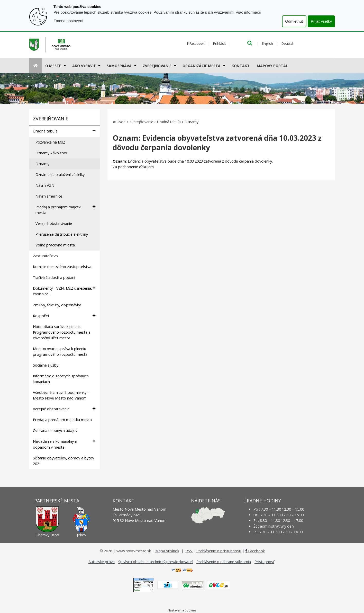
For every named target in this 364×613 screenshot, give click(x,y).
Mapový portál (272, 66)
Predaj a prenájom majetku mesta (65, 210)
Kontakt (241, 66)
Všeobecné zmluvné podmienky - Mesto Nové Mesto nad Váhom (61, 395)
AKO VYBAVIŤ (84, 66)
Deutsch (288, 43)
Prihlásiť (220, 43)
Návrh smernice (49, 196)
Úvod (121, 122)
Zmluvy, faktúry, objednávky (57, 305)
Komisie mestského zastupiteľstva (62, 267)
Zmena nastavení (68, 21)
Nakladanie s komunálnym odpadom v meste (64, 444)
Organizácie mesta (202, 66)
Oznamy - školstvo (51, 153)
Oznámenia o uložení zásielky (60, 175)
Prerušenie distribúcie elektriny (62, 234)
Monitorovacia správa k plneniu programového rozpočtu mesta (60, 352)
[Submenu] (64, 66)
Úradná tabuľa (64, 131)
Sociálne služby (46, 365)
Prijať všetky (321, 21)
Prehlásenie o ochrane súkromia (224, 562)
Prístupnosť (264, 562)
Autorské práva (102, 562)
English (267, 43)
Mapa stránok (167, 551)
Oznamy (42, 164)
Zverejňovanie (157, 66)
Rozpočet (64, 316)
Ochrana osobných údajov (55, 430)
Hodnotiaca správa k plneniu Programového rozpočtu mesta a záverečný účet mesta (62, 332)
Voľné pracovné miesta (55, 245)
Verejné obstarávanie (54, 223)
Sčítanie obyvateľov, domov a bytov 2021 (63, 461)
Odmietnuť (294, 21)
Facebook (196, 43)
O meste (53, 66)
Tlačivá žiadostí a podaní (54, 277)
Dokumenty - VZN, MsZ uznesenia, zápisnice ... (64, 291)
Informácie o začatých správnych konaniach (61, 379)
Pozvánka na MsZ (50, 142)
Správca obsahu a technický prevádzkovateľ (156, 562)
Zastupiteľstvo (45, 256)
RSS (189, 551)
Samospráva (119, 66)
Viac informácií (248, 12)
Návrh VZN (45, 185)
